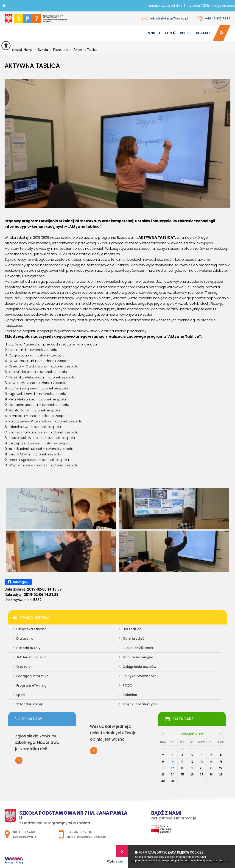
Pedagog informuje (32, 676)
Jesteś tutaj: (14, 50)
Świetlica (130, 695)
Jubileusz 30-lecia (31, 657)
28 (211, 774)
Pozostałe (58, 50)
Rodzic (186, 33)
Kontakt (203, 33)
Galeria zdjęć (133, 638)
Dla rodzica (132, 629)
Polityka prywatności (140, 676)
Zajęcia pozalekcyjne (140, 704)
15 (221, 762)
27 (202, 774)
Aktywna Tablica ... (84, 50)
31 (173, 781)
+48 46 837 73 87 (214, 18)
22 (221, 768)
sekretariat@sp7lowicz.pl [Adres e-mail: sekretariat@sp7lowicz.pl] (87, 837)
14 (211, 762)
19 (192, 768)
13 (202, 762)
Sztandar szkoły (29, 704)
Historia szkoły (28, 648)
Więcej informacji (19, 760)
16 (163, 768)
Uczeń (170, 33)
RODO (127, 685)
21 (211, 768)
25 (182, 774)
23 (163, 774)
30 (163, 781)
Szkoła (154, 33)
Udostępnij (18, 582)
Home (28, 50)
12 (192, 762)
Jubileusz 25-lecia (138, 648)
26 (192, 774)
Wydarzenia (143, 33)
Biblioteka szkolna (31, 629)
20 (202, 768)
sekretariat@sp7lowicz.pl (165, 18)
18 (182, 768)
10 (173, 762)
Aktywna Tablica (32, 66)
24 (173, 774)
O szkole (23, 667)
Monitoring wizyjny (138, 657)
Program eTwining (31, 685)
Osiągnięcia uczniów (140, 667)
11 (182, 762)
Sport (21, 695)
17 (173, 768)
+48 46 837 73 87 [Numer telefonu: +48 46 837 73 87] (80, 832)
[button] (5, 6)
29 (221, 774)
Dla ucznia (25, 638)
